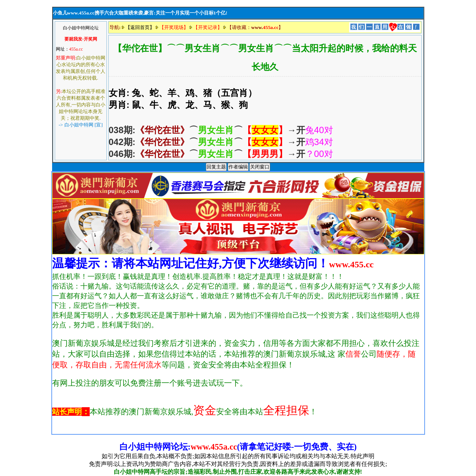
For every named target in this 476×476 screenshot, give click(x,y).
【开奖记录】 (208, 27)
